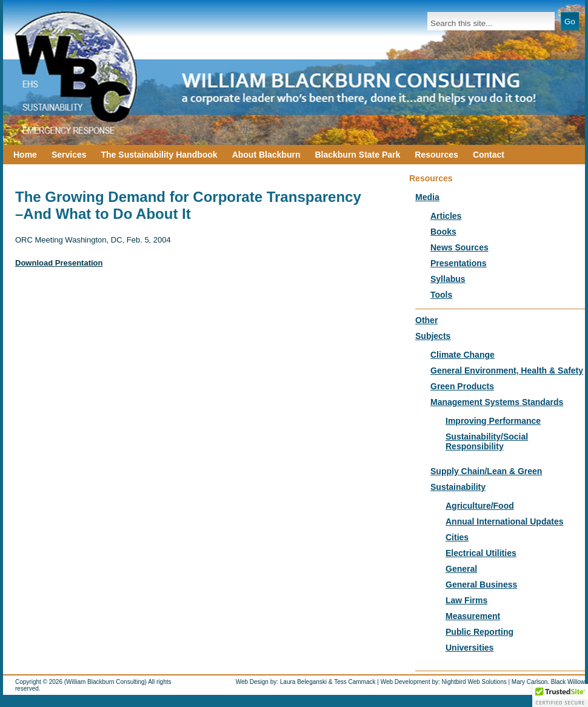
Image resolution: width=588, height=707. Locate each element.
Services (69, 155)
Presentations (459, 263)
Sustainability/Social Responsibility (487, 441)
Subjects (433, 336)
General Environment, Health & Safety (507, 370)
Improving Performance (493, 421)
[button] (560, 695)
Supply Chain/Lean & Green (486, 471)
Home (25, 155)
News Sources (459, 247)
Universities (469, 648)
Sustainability (458, 487)
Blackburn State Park (357, 155)
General (461, 569)
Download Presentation (59, 263)
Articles (446, 216)
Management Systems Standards (497, 402)
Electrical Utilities (481, 553)
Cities (457, 537)
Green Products (462, 386)
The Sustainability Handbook (159, 155)
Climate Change (463, 355)
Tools (441, 295)
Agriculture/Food (480, 506)
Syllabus (448, 279)
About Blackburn (266, 155)
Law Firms (466, 600)
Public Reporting (479, 632)
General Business (481, 585)
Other (426, 320)
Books (443, 232)
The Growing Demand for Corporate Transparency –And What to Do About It (188, 205)
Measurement (473, 616)
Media (427, 197)
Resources (436, 155)
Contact (489, 155)
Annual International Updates (504, 521)
